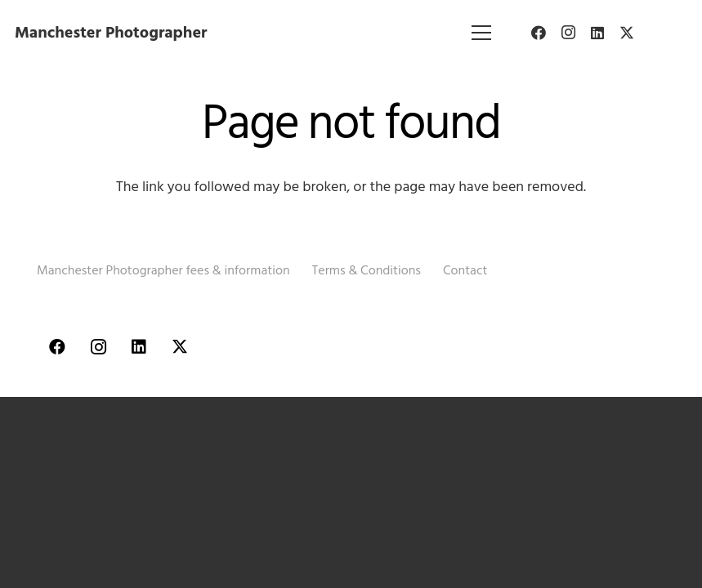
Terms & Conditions (367, 270)
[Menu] (482, 33)
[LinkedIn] (597, 33)
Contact (465, 270)
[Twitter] (627, 33)
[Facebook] (539, 33)
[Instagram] (568, 33)
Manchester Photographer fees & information (163, 270)
